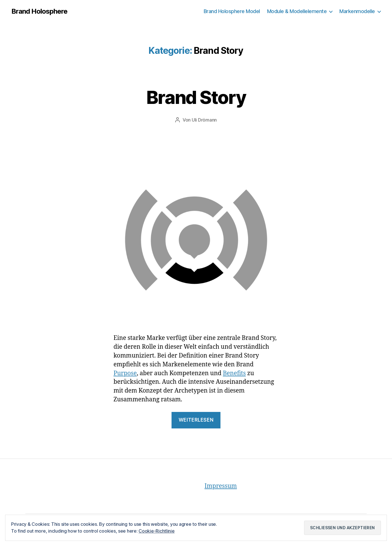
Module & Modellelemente (297, 11)
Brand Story (196, 97)
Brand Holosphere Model (232, 11)
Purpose (125, 373)
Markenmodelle (357, 11)
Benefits (234, 373)
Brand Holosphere (39, 11)
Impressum (221, 486)
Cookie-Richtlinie (156, 531)
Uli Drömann (204, 120)
